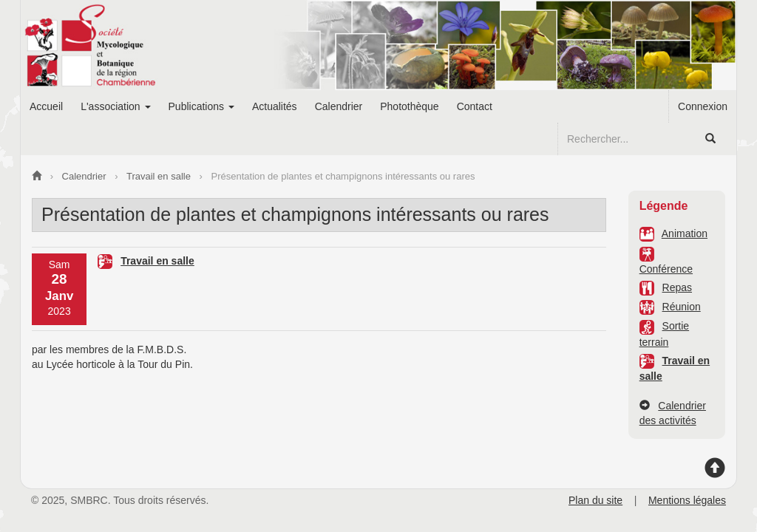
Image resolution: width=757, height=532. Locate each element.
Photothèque (409, 106)
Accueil (46, 106)
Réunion (682, 307)
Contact (475, 106)
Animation (685, 233)
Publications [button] (201, 106)
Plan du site (595, 500)
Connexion (703, 106)
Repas (677, 287)
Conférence (666, 269)
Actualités (275, 106)
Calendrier (339, 106)
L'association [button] (115, 106)
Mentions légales (687, 500)
